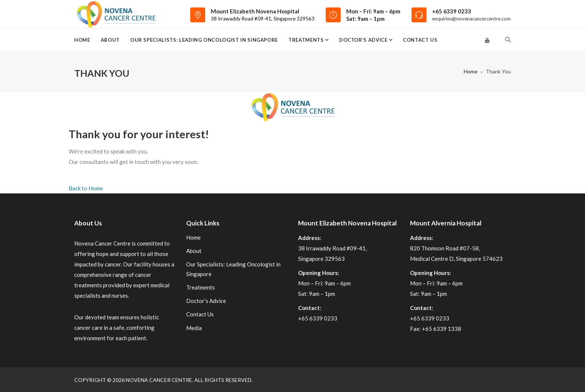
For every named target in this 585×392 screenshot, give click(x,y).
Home (82, 40)
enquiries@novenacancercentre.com (471, 19)
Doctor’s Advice (364, 40)
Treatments (307, 40)
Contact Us (420, 40)
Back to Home (86, 188)
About (110, 40)
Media (194, 328)
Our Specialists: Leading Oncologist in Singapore (204, 40)
